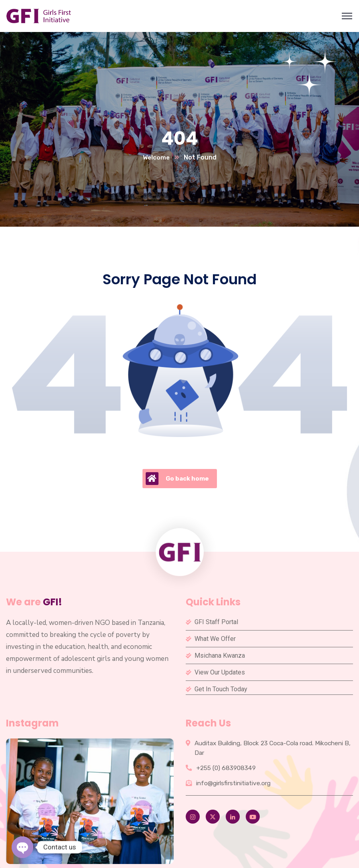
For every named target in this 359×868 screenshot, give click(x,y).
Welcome (156, 158)
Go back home (177, 479)
